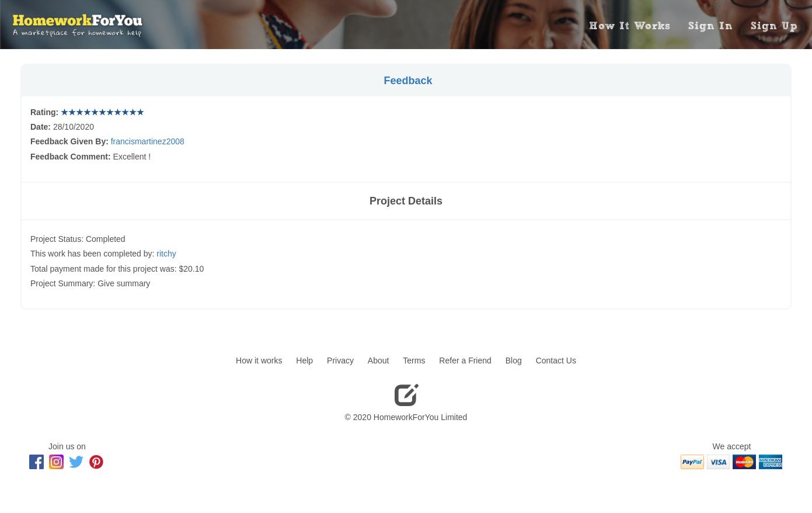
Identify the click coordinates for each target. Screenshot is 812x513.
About (379, 361)
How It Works (630, 26)
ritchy (166, 254)
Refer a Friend (465, 361)
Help (304, 361)
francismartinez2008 (148, 141)
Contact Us (556, 361)
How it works (259, 361)
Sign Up (774, 26)
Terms (414, 361)
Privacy (340, 361)
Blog (514, 361)
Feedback (408, 81)
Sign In (711, 26)
